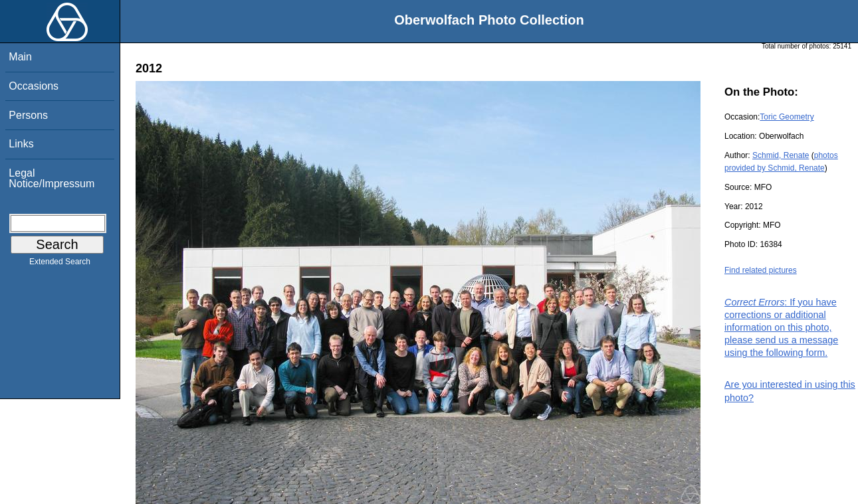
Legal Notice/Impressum (52, 178)
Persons (28, 115)
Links (21, 144)
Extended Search (60, 264)
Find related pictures (761, 270)
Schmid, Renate (781, 155)
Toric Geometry (787, 117)
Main (20, 57)
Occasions (34, 86)
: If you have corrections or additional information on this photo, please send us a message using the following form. (781, 328)
